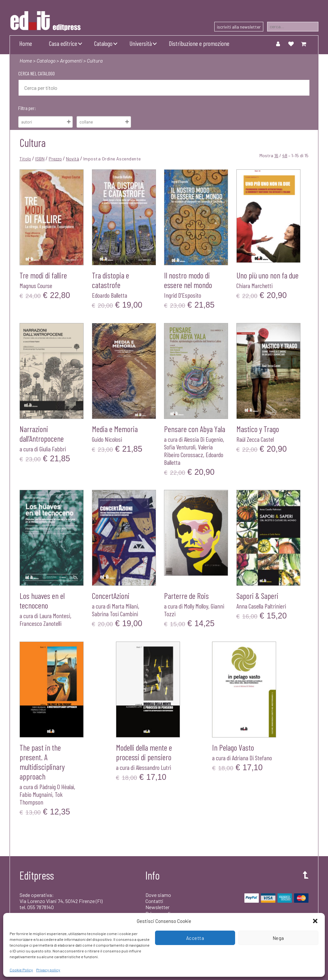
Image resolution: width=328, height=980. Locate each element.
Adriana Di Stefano (252, 758)
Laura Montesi (55, 616)
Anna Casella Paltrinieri (261, 606)
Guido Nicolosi (107, 439)
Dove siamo (158, 895)
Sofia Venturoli (180, 447)
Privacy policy (48, 970)
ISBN (40, 159)
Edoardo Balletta (110, 295)
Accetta (195, 938)
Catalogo (103, 43)
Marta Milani (125, 606)
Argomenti (71, 60)
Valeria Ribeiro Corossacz (188, 451)
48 (285, 155)
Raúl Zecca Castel (255, 439)
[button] (315, 921)
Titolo (25, 159)
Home (26, 43)
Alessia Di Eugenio (203, 439)
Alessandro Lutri (153, 767)
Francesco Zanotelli (41, 623)
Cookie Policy (21, 970)
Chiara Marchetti (254, 285)
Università (141, 43)
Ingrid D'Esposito (183, 295)
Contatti (154, 901)
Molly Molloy (196, 606)
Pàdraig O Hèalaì (57, 787)
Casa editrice (63, 43)
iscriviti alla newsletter (239, 27)
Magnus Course (36, 285)
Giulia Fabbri (53, 449)
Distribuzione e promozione (199, 43)
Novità (73, 159)
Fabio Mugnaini (36, 794)
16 (276, 155)
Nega (278, 938)
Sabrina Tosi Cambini (115, 614)
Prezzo (55, 159)
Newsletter (157, 907)
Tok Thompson (41, 798)
